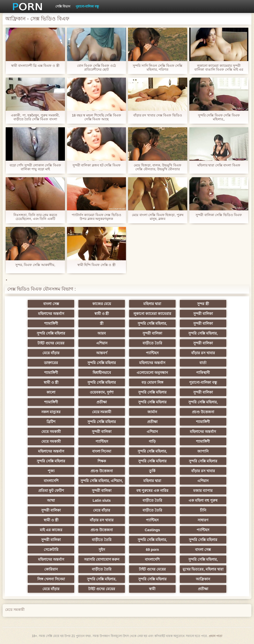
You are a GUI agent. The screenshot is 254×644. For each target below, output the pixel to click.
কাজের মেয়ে (102, 304)
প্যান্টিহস (152, 353)
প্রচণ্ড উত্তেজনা (203, 412)
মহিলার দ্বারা (152, 304)
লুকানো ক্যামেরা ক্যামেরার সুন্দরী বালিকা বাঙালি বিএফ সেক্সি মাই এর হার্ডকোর (219, 68)
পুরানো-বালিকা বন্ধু (87, 6)
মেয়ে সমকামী (102, 412)
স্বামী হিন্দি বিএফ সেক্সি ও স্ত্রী (96, 265)
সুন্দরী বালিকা (203, 314)
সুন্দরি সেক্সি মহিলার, (152, 323)
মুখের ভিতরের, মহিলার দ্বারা (203, 569)
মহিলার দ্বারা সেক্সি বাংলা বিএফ (219, 165)
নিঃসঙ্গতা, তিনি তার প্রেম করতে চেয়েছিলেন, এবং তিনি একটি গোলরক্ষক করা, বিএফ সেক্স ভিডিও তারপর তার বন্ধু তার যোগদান (35, 217)
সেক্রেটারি (51, 550)
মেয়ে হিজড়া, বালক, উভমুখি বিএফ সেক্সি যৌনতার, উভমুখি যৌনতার (158, 167)
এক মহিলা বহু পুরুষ (203, 500)
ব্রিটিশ (51, 422)
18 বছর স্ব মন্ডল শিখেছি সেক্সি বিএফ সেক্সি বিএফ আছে (96, 117)
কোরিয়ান (51, 569)
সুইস (102, 550)
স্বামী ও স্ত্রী (102, 314)
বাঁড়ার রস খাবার (203, 353)
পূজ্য (51, 471)
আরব (102, 333)
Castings (152, 530)
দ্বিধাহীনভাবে (102, 373)
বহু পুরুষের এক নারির (152, 491)
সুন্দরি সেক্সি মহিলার (51, 333)
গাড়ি (152, 441)
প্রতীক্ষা (102, 402)
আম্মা (51, 500)
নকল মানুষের (51, 412)
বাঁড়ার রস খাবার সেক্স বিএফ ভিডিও (158, 115)
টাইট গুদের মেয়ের (51, 343)
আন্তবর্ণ (102, 353)
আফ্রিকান (203, 579)
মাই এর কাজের (51, 530)
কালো (51, 392)
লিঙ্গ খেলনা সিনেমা (51, 579)
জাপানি (203, 451)
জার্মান (152, 412)
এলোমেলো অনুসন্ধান (152, 373)
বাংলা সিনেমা (102, 451)
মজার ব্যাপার (203, 491)
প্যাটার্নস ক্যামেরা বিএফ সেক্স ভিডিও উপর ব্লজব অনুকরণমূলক (96, 217)
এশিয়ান (102, 343)
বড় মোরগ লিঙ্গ (152, 382)
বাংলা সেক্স (51, 304)
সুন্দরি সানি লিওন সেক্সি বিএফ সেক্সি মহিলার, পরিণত (158, 68)
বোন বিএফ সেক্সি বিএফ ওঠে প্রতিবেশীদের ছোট (96, 68)
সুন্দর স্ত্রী (203, 304)
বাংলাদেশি (51, 481)
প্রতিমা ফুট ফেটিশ (51, 491)
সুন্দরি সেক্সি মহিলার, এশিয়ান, (102, 481)
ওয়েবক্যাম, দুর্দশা (102, 392)
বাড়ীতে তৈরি (152, 343)
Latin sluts (102, 500)
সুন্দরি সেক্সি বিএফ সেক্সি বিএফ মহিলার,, (219, 117)
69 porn (152, 550)
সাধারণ (203, 520)
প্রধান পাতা (215, 636)
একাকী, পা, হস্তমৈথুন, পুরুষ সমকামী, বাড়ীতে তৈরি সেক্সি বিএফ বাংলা (35, 117)
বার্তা (203, 363)
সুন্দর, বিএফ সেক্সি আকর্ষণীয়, (35, 265)
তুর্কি (152, 471)
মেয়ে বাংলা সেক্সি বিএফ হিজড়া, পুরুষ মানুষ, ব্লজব (158, 217)
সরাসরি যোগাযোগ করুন (102, 559)
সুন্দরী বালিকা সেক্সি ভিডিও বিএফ (219, 215)
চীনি (203, 510)
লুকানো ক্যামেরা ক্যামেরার (152, 314)
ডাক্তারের (51, 363)
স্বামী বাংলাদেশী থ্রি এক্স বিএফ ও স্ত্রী (35, 66)
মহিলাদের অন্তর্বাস (51, 314)
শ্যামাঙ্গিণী (51, 323)
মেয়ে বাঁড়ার (51, 353)
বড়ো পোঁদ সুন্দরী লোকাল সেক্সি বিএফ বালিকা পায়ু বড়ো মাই (35, 167)
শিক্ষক (102, 461)
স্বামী (152, 589)
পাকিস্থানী (203, 373)
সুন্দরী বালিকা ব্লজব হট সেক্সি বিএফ (96, 165)
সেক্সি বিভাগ (63, 6)
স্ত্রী (102, 323)
